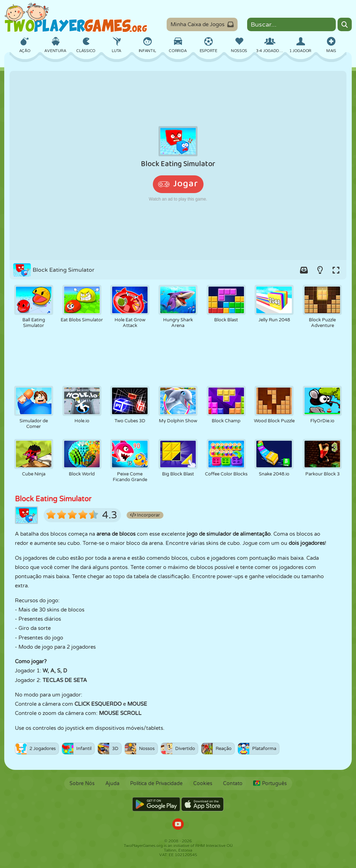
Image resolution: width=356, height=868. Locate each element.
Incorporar (145, 515)
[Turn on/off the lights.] (320, 270)
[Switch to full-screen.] (336, 270)
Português (270, 784)
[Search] (345, 24)
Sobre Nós (82, 784)
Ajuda (112, 784)
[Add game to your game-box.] (304, 270)
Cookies (203, 784)
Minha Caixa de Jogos (202, 24)
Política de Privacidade (156, 784)
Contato (233, 784)
